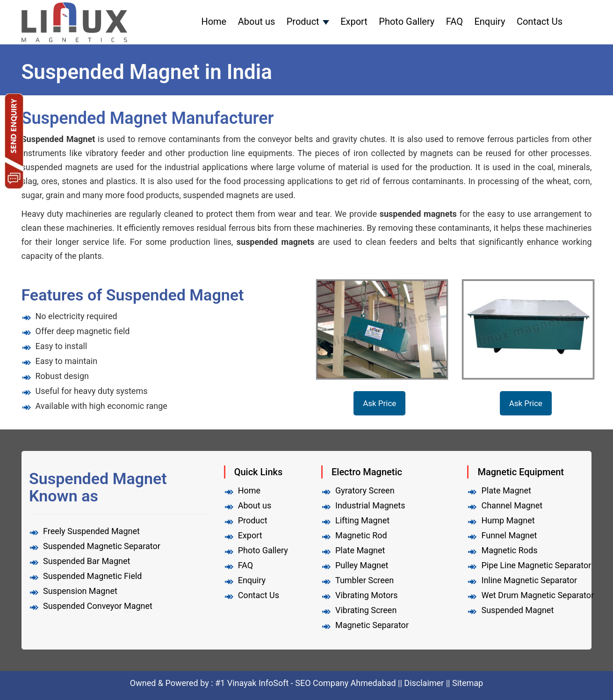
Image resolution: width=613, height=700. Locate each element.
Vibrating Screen (366, 610)
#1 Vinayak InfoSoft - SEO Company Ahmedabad (306, 683)
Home (214, 21)
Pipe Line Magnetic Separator (536, 565)
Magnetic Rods (509, 550)
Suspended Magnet (517, 610)
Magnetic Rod (361, 535)
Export (354, 21)
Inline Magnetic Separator (529, 580)
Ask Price (379, 403)
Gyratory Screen (365, 490)
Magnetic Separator (372, 625)
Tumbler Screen (364, 580)
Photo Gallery (407, 21)
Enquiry (490, 21)
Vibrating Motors (367, 595)
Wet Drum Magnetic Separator (537, 595)
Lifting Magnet (362, 520)
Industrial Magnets (370, 505)
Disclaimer (424, 683)
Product (303, 21)
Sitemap (468, 683)
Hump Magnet (508, 520)
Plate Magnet (360, 550)
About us (257, 21)
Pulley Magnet (362, 565)
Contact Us (540, 21)
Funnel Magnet (509, 535)
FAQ (454, 21)
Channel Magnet (512, 505)
